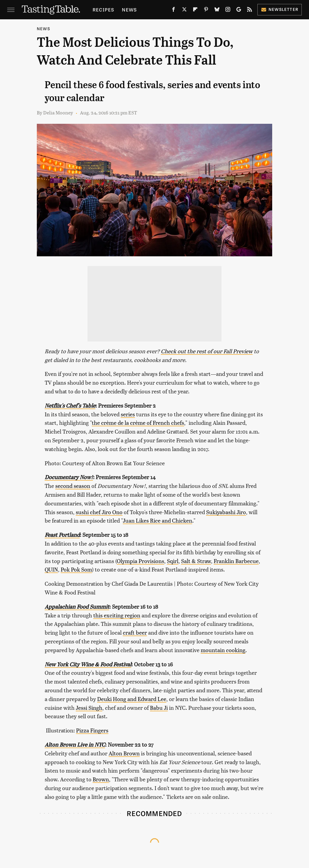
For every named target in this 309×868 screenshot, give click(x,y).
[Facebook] (174, 11)
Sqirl (173, 561)
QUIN (51, 569)
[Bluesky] (217, 11)
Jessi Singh (89, 708)
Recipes (103, 10)
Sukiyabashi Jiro (226, 512)
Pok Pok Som (76, 569)
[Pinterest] (206, 11)
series (128, 414)
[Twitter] (184, 11)
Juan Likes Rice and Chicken (158, 520)
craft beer (135, 632)
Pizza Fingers (92, 730)
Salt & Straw (196, 561)
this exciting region (117, 615)
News (129, 10)
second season (73, 486)
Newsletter (280, 9)
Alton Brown (124, 753)
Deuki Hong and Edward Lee (132, 699)
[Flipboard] (195, 11)
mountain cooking (223, 650)
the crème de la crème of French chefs (138, 423)
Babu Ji (159, 708)
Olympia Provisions (140, 561)
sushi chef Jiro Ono (99, 512)
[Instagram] (228, 11)
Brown (101, 779)
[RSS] (250, 11)
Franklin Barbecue (236, 561)
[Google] (239, 11)
